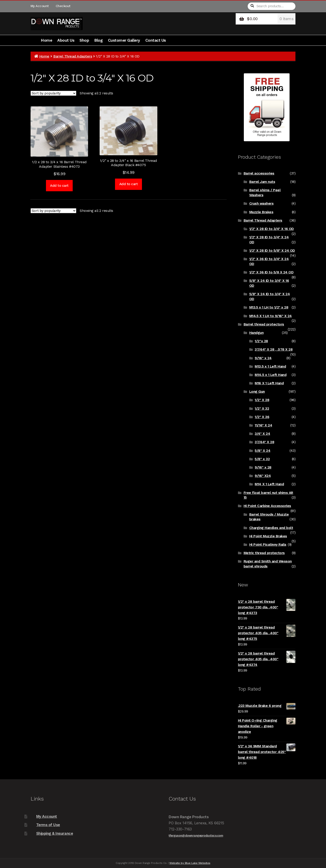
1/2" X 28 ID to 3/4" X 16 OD (272, 229)
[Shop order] (53, 93)
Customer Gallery (124, 40)
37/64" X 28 (264, 442)
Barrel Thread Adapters (73, 56)
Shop (84, 40)
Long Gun (257, 392)
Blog (98, 40)
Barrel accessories (259, 173)
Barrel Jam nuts (262, 182)
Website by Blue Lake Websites (190, 863)
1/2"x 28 (261, 341)
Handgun (256, 333)
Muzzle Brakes (261, 212)
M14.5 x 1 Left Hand (271, 375)
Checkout (63, 6)
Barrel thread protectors (264, 324)
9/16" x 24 (263, 358)
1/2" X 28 (262, 400)
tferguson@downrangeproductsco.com (196, 836)
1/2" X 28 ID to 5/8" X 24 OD (272, 251)
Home (46, 40)
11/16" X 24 (263, 425)
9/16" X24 (263, 476)
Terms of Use (48, 825)
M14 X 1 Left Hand (269, 484)
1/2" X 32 (262, 409)
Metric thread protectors (264, 553)
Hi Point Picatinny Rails (268, 545)
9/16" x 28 (263, 467)
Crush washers (261, 203)
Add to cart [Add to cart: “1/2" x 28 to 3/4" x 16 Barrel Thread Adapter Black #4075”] (129, 184)
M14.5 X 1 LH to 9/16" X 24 (271, 316)
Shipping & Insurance (55, 833)
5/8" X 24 (262, 451)
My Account (40, 6)
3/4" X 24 (262, 434)
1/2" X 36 (262, 417)
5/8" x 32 (262, 459)
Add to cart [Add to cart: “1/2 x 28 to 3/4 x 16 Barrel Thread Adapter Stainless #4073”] (59, 186)
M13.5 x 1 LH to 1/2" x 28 (269, 307)
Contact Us (156, 40)
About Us (66, 40)
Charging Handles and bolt (271, 528)
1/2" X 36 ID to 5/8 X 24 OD (271, 272)
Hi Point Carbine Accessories (267, 506)
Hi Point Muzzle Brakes (268, 536)
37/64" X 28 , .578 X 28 (274, 349)
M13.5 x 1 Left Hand (270, 366)
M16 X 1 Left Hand (269, 383)
